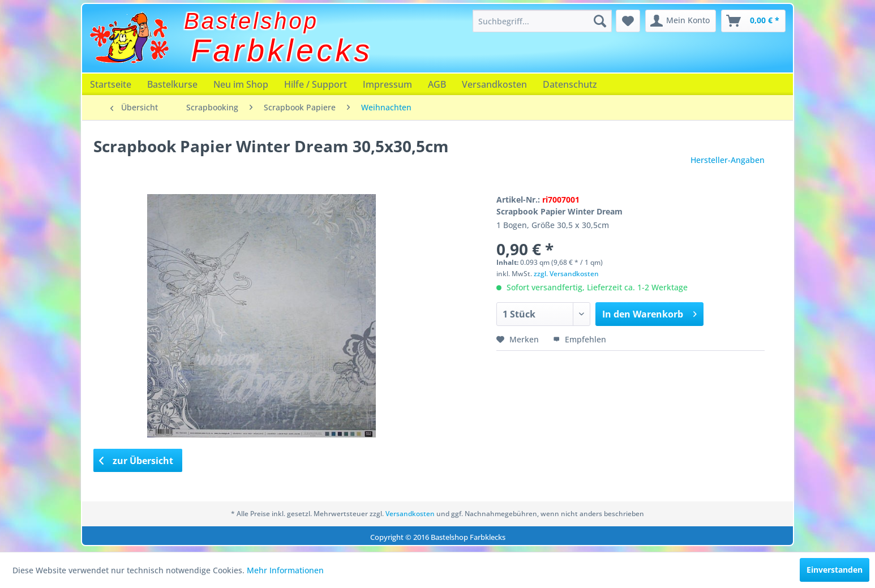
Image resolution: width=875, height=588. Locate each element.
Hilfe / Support (316, 84)
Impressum (387, 84)
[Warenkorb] (753, 21)
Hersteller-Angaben (728, 160)
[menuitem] (542, 21)
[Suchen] (600, 21)
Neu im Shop (241, 84)
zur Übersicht (136, 461)
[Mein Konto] (681, 21)
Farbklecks (282, 50)
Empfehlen (580, 339)
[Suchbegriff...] (542, 21)
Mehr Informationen (285, 570)
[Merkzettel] (628, 21)
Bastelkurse (172, 84)
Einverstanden (835, 570)
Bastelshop (251, 21)
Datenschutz (570, 84)
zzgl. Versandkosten (566, 274)
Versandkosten (494, 84)
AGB (437, 84)
